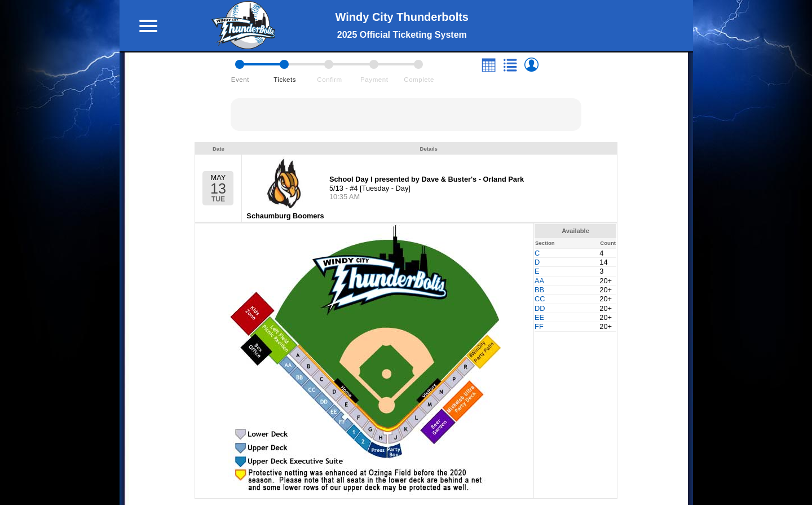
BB (539, 290)
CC (540, 299)
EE (539, 317)
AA (539, 281)
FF (539, 326)
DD (540, 308)
